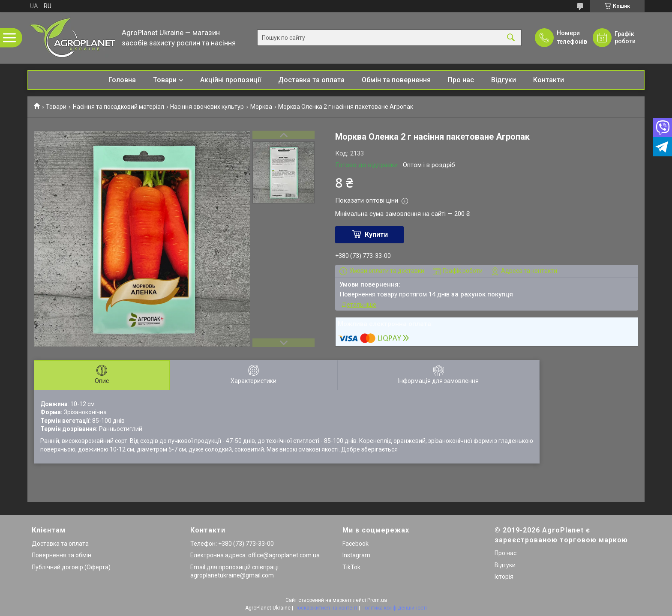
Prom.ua (377, 600)
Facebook (355, 544)
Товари (165, 80)
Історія (504, 577)
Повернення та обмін (61, 555)
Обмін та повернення (396, 80)
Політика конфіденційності (394, 608)
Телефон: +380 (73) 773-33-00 (232, 544)
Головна (122, 80)
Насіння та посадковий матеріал (118, 107)
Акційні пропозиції (231, 80)
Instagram (356, 555)
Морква (261, 107)
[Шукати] (511, 38)
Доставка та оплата (311, 80)
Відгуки (504, 80)
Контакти (549, 80)
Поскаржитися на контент (326, 608)
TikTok (351, 567)
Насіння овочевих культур (207, 107)
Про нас (461, 80)
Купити (376, 235)
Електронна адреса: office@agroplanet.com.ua (255, 555)
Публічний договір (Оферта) (71, 567)
